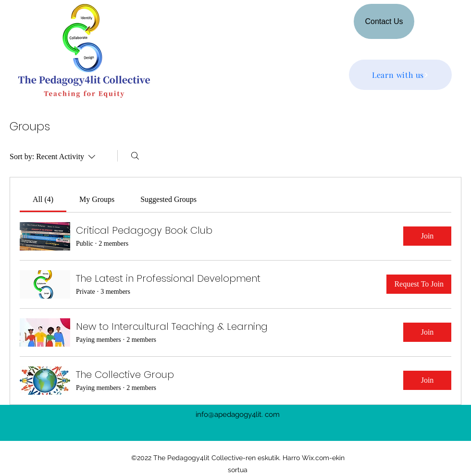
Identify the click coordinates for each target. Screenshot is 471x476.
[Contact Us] (384, 21)
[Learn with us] (400, 75)
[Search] (135, 156)
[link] (43, 199)
